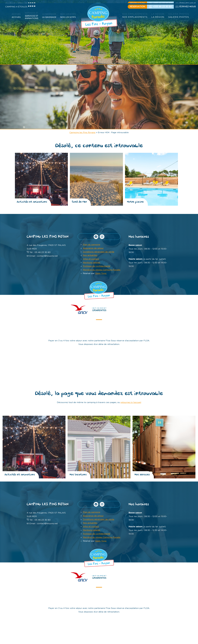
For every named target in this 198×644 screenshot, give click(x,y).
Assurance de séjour (93, 248)
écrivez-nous (188, 7)
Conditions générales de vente (99, 252)
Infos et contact (91, 259)
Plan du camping (91, 245)
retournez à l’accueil (131, 405)
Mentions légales (92, 263)
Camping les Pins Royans (82, 132)
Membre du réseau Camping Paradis (102, 270)
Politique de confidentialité (97, 266)
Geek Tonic (101, 273)
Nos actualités (90, 255)
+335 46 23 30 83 (162, 7)
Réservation (137, 7)
